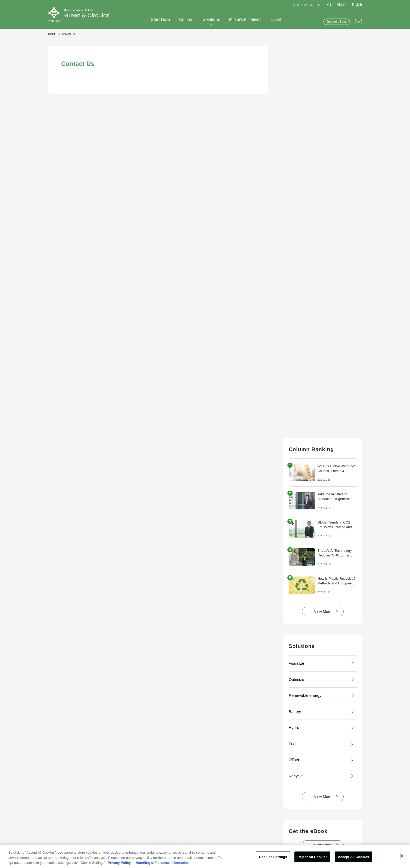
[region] (205, 856)
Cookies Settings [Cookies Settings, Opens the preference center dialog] (273, 857)
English (357, 5)
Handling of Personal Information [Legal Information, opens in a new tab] (163, 863)
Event (276, 20)
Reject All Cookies (312, 857)
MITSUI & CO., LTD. (307, 5)
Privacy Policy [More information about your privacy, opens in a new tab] (119, 863)
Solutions (211, 20)
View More (323, 612)
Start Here (160, 20)
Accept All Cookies (354, 857)
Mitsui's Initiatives (245, 20)
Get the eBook (337, 22)
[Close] (402, 856)
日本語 (342, 5)
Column (186, 20)
